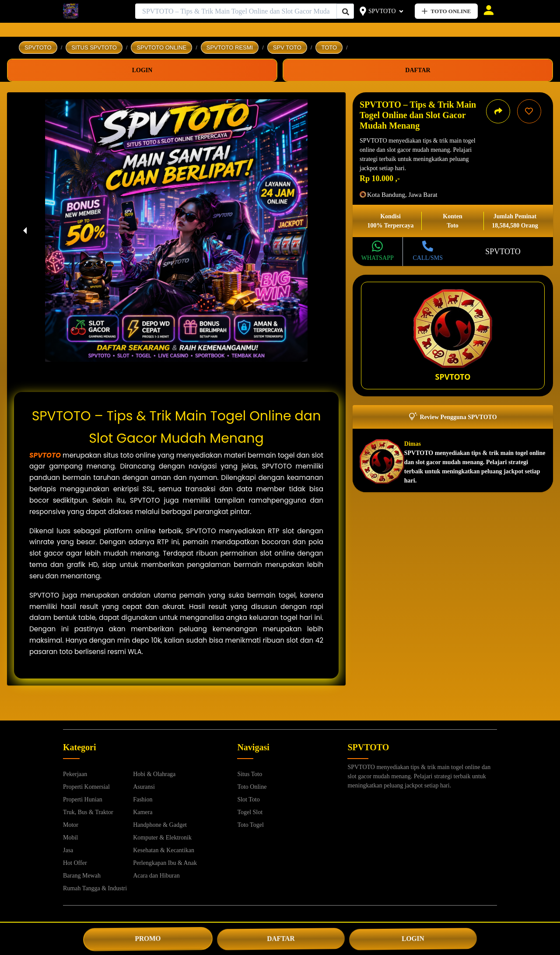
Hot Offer (75, 863)
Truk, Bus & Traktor (88, 812)
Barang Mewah (82, 876)
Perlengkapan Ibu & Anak (165, 863)
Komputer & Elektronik (162, 838)
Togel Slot (250, 812)
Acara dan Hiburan (156, 876)
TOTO (329, 47)
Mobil (70, 838)
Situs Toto (250, 774)
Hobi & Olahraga (154, 774)
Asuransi (144, 787)
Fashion (143, 799)
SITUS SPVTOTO (94, 47)
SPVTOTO (382, 11)
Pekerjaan (75, 774)
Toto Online (252, 787)
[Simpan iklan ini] (529, 111)
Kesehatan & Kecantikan (164, 850)
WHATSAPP (378, 258)
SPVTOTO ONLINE (161, 47)
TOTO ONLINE (446, 11)
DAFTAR (281, 939)
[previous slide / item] (25, 231)
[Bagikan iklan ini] (498, 111)
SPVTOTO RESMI (230, 47)
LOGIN (413, 938)
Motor (71, 825)
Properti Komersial (86, 787)
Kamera (143, 812)
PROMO (148, 938)
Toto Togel (250, 825)
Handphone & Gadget (160, 825)
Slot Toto (248, 799)
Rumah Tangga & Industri (95, 888)
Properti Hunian (83, 799)
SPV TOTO (287, 47)
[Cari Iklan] (346, 12)
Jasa (68, 850)
